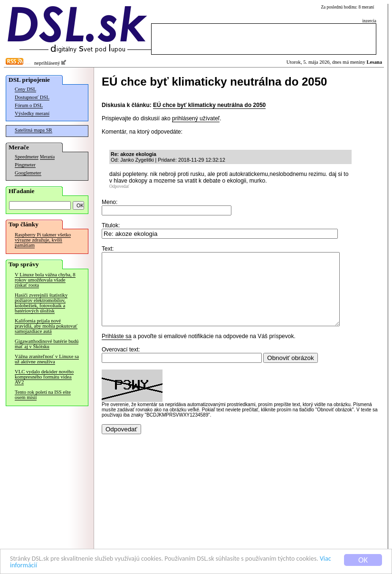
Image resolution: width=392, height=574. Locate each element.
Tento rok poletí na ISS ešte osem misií (43, 395)
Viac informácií (85, 565)
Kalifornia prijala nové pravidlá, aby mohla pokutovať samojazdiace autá (46, 326)
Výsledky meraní (32, 113)
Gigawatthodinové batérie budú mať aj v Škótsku (47, 344)
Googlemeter (28, 173)
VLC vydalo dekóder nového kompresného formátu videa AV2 (44, 377)
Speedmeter (27, 157)
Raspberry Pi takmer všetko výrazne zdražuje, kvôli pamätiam (43, 240)
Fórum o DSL (29, 105)
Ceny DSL (25, 89)
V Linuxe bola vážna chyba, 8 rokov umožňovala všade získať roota (45, 280)
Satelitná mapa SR (33, 130)
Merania (47, 157)
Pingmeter (25, 165)
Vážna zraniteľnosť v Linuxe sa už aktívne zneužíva (47, 359)
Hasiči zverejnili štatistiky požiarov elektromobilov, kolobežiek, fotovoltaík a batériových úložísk (41, 303)
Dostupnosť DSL (32, 97)
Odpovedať (119, 186)
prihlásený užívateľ (196, 118)
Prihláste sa (117, 350)
